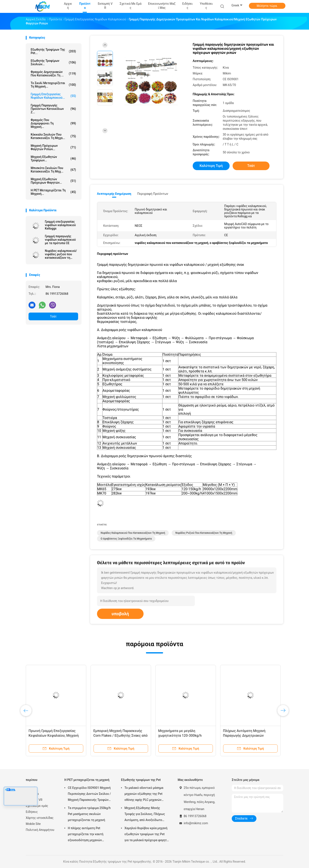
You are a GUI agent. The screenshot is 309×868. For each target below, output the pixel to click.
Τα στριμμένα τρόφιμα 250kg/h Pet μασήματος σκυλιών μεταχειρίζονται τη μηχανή (89, 814)
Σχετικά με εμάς (37, 806)
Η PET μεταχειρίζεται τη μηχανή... (53, 192)
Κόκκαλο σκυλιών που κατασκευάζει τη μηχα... (53, 136)
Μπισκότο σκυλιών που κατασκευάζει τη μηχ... (53, 170)
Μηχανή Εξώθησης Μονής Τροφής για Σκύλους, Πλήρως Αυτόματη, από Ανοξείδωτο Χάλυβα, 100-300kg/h (145, 815)
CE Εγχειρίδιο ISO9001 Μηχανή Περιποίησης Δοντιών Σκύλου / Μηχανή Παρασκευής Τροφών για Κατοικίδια (89, 794)
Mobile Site (33, 824)
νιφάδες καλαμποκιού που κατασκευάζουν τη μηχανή (133, 533)
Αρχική (31, 788)
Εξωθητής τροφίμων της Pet (141, 780)
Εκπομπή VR (34, 800)
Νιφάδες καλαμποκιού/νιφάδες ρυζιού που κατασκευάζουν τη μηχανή (61, 254)
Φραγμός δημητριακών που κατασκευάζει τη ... (53, 74)
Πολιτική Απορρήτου (40, 830)
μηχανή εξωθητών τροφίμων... (53, 159)
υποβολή (120, 614)
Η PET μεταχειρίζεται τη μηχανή (87, 780)
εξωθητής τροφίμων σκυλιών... (53, 62)
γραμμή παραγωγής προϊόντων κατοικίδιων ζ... (53, 109)
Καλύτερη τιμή (211, 166)
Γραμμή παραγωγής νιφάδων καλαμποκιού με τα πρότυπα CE (60, 240)
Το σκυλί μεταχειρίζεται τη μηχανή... (53, 85)
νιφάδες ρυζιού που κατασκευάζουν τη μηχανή (204, 533)
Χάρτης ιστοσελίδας (40, 818)
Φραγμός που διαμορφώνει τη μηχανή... (53, 123)
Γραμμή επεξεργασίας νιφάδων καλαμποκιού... (53, 96)
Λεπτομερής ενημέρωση (114, 194)
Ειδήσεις (32, 812)
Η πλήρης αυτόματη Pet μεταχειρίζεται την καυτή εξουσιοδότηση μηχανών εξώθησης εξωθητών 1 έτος (87, 835)
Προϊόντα (32, 794)
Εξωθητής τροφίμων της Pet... (53, 51)
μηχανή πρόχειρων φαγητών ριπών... (53, 147)
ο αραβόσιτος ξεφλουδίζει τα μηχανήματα (126, 539)
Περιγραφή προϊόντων (153, 194)
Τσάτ (53, 316)
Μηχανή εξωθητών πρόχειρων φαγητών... (53, 181)
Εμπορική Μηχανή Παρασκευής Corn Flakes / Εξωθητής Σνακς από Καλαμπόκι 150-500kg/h (120, 736)
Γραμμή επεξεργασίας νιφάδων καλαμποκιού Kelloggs (60, 225)
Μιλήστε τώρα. (267, 6)
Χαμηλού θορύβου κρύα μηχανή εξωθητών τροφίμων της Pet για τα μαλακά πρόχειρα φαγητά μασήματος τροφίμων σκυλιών (146, 835)
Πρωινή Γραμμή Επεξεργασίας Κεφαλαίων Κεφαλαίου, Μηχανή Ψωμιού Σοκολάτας (54, 736)
